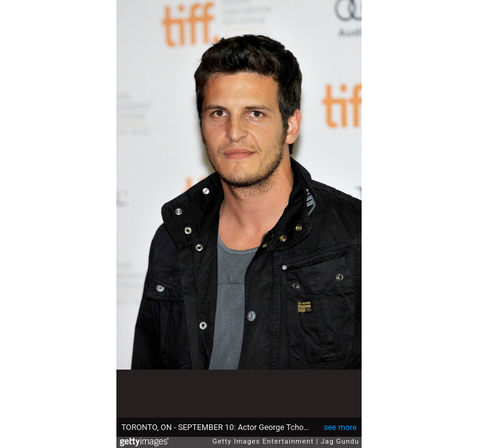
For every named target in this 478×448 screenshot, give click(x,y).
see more (340, 427)
